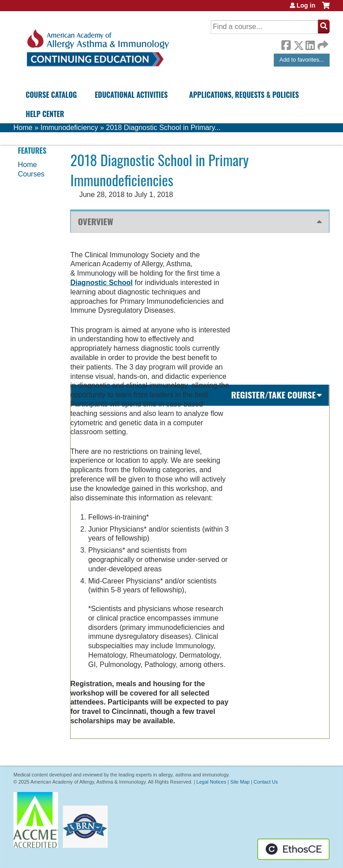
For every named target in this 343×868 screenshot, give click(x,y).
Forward (322, 43)
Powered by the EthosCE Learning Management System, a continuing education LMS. (293, 849)
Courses (31, 174)
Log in (306, 5)
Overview (95, 221)
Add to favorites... (302, 60)
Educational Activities (131, 95)
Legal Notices (211, 782)
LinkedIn (310, 44)
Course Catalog (51, 95)
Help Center (45, 114)
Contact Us (266, 782)
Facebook (286, 44)
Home (23, 128)
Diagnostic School (101, 283)
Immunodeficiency (69, 128)
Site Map (240, 782)
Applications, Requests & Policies (244, 95)
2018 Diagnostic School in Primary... (163, 128)
